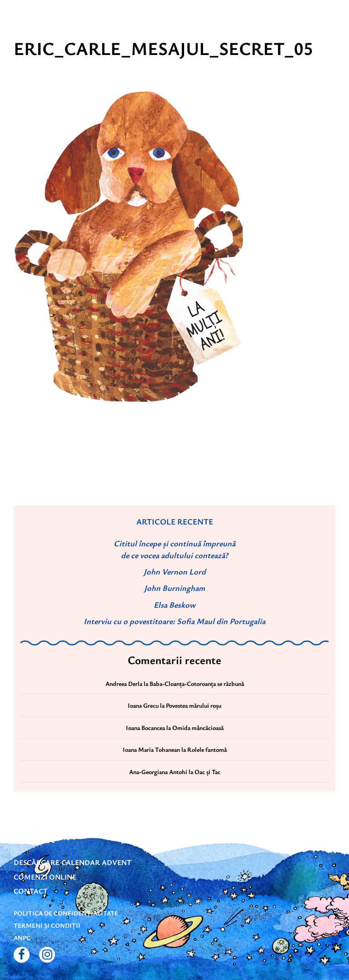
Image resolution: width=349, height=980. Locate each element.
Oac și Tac (207, 772)
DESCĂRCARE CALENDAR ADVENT (72, 862)
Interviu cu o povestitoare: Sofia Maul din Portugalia (174, 621)
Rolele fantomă (207, 749)
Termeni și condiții (47, 925)
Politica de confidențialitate (66, 913)
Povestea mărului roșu (194, 705)
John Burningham (174, 588)
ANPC (22, 937)
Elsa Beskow (174, 605)
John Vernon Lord (175, 571)
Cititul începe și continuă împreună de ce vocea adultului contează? (174, 549)
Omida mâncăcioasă (198, 727)
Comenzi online (45, 877)
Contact (31, 891)
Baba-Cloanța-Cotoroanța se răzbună (197, 683)
